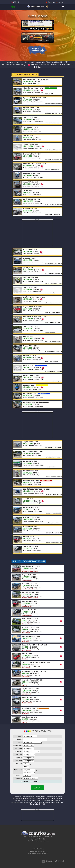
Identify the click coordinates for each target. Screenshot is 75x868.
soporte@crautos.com (41, 853)
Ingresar (60, 2)
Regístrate (50, 2)
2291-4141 (15, 2)
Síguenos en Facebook (55, 861)
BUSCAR (37, 788)
